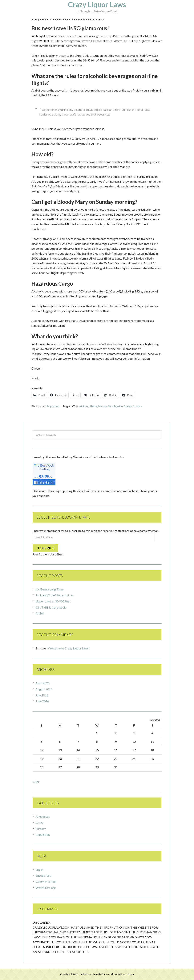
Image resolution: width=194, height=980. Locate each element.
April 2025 (43, 683)
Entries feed (43, 875)
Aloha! (40, 613)
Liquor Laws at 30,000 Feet (53, 601)
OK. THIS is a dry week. (51, 607)
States (128, 406)
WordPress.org (46, 888)
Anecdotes (43, 816)
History (41, 829)
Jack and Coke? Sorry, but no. (55, 595)
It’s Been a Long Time (50, 589)
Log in (40, 870)
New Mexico (115, 406)
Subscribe (45, 548)
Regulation (53, 406)
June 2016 (42, 701)
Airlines (84, 406)
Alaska (93, 406)
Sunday (137, 406)
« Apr (36, 782)
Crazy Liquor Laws (97, 4)
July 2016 (42, 695)
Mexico (103, 406)
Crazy (40, 823)
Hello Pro (84, 974)
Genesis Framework (103, 974)
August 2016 (44, 689)
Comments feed (46, 882)
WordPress (121, 974)
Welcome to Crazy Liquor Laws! (69, 648)
